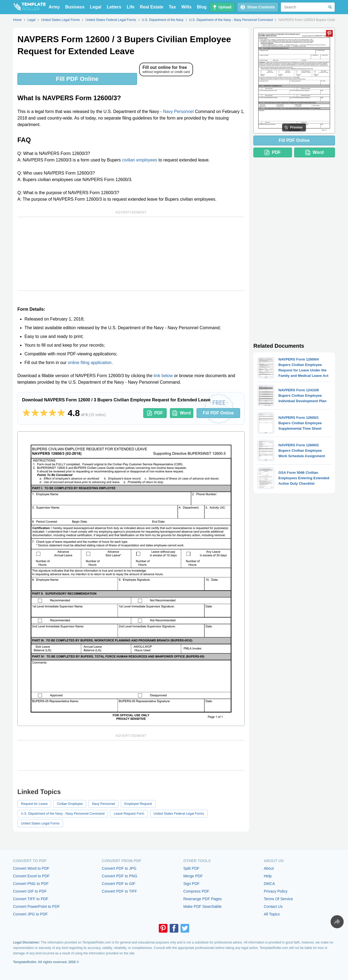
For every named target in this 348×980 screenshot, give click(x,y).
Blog (202, 7)
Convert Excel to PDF (31, 876)
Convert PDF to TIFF (119, 891)
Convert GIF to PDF (30, 891)
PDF (155, 413)
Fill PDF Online (77, 79)
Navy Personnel (178, 112)
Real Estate (151, 7)
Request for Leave (34, 804)
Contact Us (273, 906)
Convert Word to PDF (31, 868)
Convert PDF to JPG (119, 868)
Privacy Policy (276, 891)
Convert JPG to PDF (30, 914)
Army (54, 7)
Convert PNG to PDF (31, 884)
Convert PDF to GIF (119, 884)
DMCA (269, 884)
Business (75, 7)
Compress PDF (196, 891)
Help (268, 876)
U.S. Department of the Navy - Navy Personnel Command (63, 814)
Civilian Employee (70, 804)
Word (182, 413)
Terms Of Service (278, 899)
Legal (96, 7)
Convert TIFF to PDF (31, 899)
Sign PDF (191, 884)
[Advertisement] (131, 254)
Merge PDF (193, 876)
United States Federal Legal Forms (179, 814)
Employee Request (138, 804)
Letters (114, 7)
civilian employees (140, 160)
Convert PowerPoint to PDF (36, 906)
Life (130, 7)
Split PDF (191, 868)
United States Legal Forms (40, 823)
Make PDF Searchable (202, 906)
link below (163, 376)
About (269, 868)
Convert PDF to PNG (119, 876)
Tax (172, 7)
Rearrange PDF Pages (203, 899)
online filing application (90, 363)
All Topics (272, 914)
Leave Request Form (129, 814)
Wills (186, 7)
